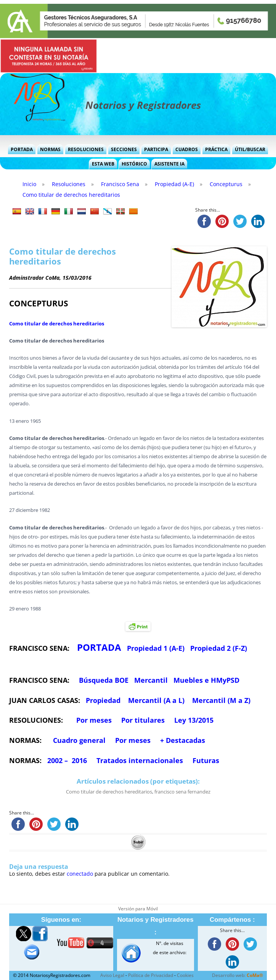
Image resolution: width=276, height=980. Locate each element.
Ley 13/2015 (194, 720)
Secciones (124, 149)
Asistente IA (169, 164)
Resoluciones (86, 149)
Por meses (94, 720)
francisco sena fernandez (182, 792)
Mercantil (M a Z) (221, 700)
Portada (22, 149)
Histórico (134, 164)
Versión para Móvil (138, 909)
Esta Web (103, 164)
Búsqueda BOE (104, 680)
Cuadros (187, 149)
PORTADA (99, 647)
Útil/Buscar (250, 149)
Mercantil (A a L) (156, 700)
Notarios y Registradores (143, 105)
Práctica (216, 149)
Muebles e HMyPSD (206, 680)
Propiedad (103, 700)
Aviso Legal (112, 975)
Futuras (206, 760)
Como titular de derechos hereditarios (57, 323)
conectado (80, 874)
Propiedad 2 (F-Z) (219, 648)
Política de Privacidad (151, 975)
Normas (50, 149)
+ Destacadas (183, 740)
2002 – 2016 (67, 760)
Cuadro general (78, 740)
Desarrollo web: (237, 975)
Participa (156, 149)
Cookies (185, 975)
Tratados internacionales (140, 760)
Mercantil (151, 680)
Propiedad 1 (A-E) (156, 648)
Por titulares (143, 720)
